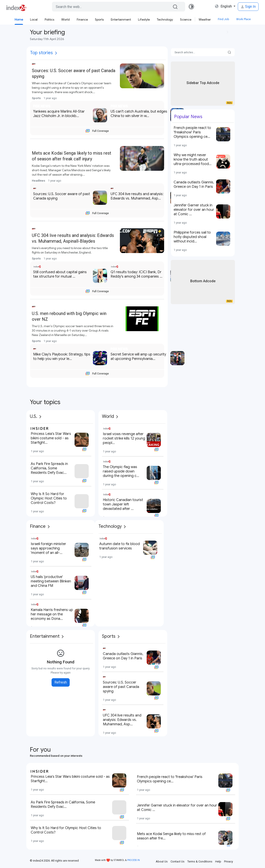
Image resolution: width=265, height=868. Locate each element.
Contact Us (178, 861)
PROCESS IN (133, 860)
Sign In (248, 7)
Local (34, 19)
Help (218, 861)
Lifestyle (144, 19)
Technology (165, 19)
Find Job (224, 19)
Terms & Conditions (200, 861)
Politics (49, 19)
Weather (205, 19)
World (65, 19)
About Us (162, 861)
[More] (56, 53)
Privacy (229, 861)
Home (19, 19)
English (224, 6)
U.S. (34, 416)
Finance (82, 19)
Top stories (41, 53)
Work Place (243, 19)
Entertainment (121, 19)
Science (186, 19)
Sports (99, 19)
